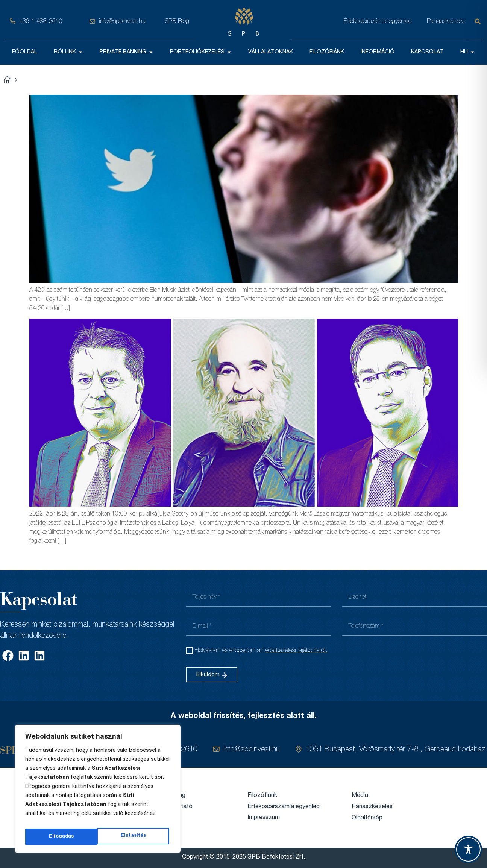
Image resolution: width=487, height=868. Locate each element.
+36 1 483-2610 (41, 22)
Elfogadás (135, 837)
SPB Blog (177, 22)
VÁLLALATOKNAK (271, 52)
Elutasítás (61, 837)
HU (468, 52)
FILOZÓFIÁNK (327, 52)
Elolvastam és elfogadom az (261, 651)
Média (360, 795)
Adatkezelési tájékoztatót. (296, 651)
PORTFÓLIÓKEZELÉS (201, 52)
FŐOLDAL (25, 52)
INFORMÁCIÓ (378, 52)
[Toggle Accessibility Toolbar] (468, 849)
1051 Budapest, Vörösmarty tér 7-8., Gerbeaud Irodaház (395, 750)
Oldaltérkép (367, 818)
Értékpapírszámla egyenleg (284, 807)
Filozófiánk (262, 795)
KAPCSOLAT (427, 52)
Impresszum (264, 818)
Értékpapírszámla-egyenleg (378, 22)
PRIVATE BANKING (127, 52)
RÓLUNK (68, 52)
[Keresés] (479, 21)
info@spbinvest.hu (122, 22)
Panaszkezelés (446, 22)
